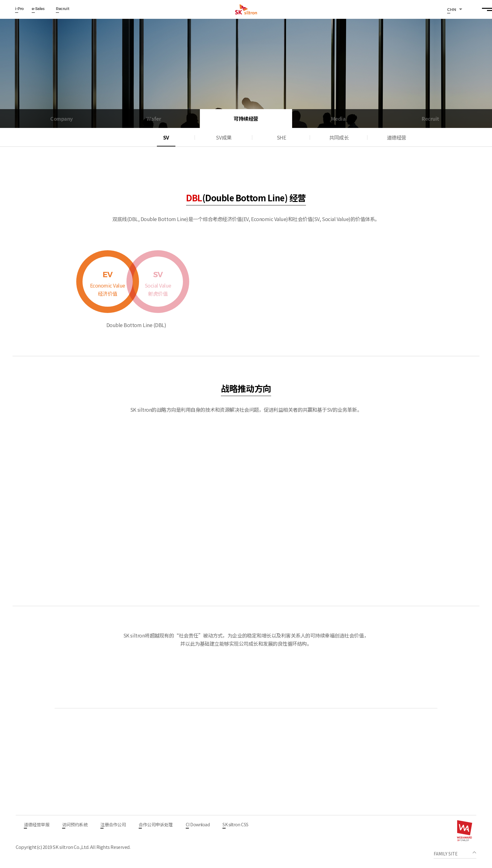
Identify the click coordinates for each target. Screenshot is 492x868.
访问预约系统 (75, 825)
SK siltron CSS (235, 825)
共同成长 (339, 137)
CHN (452, 10)
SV (166, 137)
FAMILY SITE (446, 854)
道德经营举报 (37, 825)
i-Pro (19, 9)
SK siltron (246, 9)
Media (338, 119)
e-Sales (38, 9)
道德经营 (397, 137)
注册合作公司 (113, 825)
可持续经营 (246, 119)
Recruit (62, 9)
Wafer (154, 119)
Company (61, 119)
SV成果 (224, 137)
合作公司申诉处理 (156, 825)
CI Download (198, 825)
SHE (281, 137)
